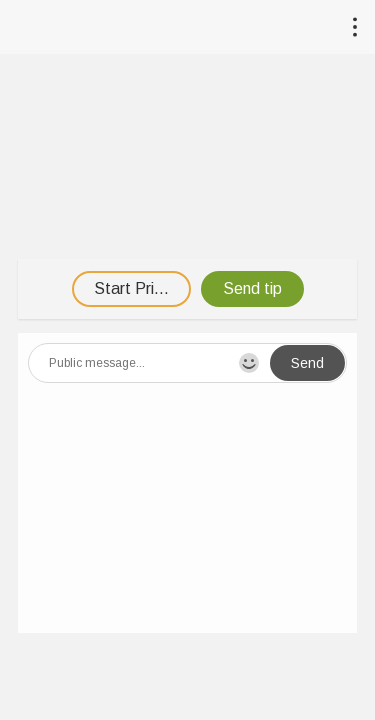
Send (307, 363)
